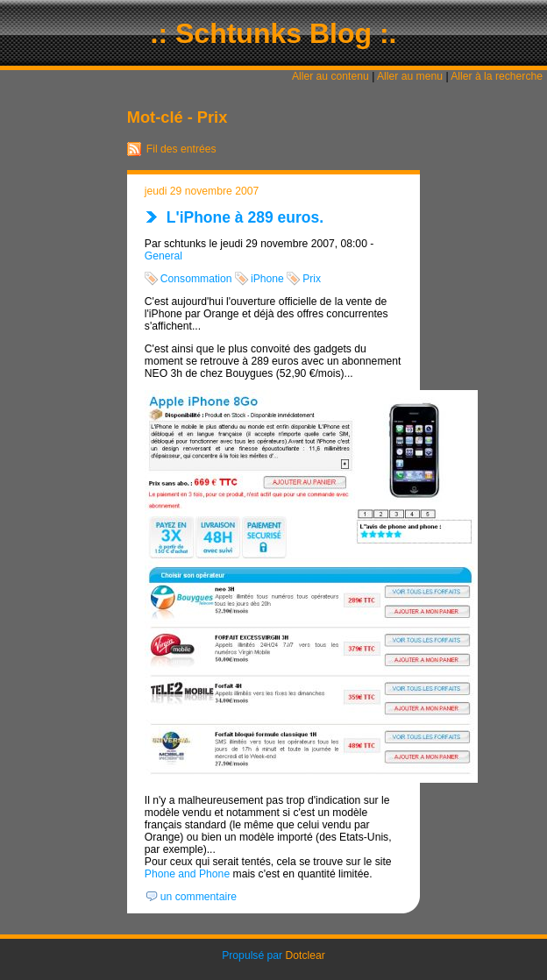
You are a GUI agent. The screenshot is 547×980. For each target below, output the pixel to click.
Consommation (196, 279)
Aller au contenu (330, 76)
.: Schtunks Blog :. (274, 33)
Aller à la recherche (497, 76)
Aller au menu (410, 76)
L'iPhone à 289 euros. (245, 217)
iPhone (267, 279)
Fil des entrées (181, 149)
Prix (312, 279)
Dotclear (305, 955)
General (163, 256)
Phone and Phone (187, 874)
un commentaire (199, 897)
